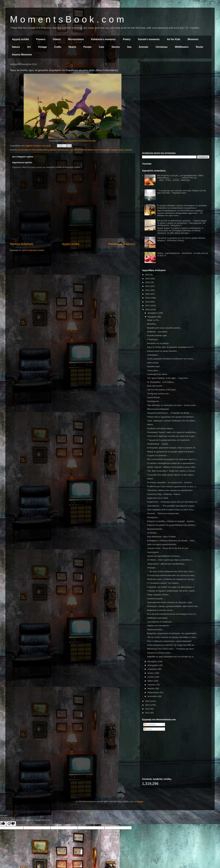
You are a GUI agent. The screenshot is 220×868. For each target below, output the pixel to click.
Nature (16, 47)
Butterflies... (152, 324)
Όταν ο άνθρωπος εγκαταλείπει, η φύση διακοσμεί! (169, 641)
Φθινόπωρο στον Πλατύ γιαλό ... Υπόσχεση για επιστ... (171, 649)
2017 (148, 306)
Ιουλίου (151, 673)
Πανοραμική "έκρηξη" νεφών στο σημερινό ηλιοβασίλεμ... (172, 432)
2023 (148, 282)
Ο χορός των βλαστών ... (158, 455)
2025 (148, 275)
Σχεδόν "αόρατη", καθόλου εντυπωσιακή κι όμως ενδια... (172, 467)
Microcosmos (76, 39)
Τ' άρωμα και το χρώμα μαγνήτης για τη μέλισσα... (169, 440)
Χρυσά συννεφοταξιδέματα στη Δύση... (164, 556)
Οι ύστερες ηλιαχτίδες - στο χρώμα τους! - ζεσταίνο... (170, 482)
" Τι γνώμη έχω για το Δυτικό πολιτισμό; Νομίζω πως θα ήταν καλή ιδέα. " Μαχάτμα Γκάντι (181, 192)
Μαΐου (151, 681)
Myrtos (150, 424)
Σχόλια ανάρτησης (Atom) (33, 250)
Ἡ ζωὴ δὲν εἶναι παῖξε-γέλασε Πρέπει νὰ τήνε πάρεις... (171, 475)
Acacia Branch (153, 397)
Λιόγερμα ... (152, 568)
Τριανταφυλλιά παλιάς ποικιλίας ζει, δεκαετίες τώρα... (170, 602)
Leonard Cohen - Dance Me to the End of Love (168, 548)
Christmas (161, 47)
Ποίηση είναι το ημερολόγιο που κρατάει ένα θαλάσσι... (171, 417)
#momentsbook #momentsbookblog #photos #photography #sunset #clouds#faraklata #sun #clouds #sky (64, 150)
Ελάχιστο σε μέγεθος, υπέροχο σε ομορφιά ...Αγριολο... (171, 521)
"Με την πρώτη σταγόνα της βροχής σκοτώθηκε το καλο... (172, 637)
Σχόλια (148, 729)
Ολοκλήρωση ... (154, 401)
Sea (129, 47)
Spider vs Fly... (153, 320)
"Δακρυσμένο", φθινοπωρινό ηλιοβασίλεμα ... (167, 564)
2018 (148, 302)
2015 (148, 701)
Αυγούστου (153, 669)
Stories (116, 47)
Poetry (127, 39)
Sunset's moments (149, 39)
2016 (148, 310)
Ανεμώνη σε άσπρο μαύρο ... (160, 653)
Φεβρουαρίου (154, 692)
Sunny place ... (154, 370)
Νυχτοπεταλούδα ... (156, 529)
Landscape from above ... (158, 374)
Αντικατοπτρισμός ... (156, 599)
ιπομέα (114, 150)
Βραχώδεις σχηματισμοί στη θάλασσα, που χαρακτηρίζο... (172, 633)
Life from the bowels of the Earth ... (162, 390)
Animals (143, 47)
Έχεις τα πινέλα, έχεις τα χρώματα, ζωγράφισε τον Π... (171, 347)
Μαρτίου (152, 688)
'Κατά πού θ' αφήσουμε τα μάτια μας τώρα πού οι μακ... (171, 436)
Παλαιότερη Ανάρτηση (122, 244)
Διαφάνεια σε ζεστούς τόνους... (161, 610)
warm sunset (153, 363)
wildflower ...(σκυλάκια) (157, 332)
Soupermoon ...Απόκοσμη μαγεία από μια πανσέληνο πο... (173, 502)
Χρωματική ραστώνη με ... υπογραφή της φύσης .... (169, 413)
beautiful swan (153, 366)
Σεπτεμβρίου (153, 665)
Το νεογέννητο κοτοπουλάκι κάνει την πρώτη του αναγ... (171, 575)
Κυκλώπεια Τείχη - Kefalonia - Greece (163, 494)
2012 (148, 713)
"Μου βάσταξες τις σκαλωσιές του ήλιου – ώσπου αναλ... (172, 405)
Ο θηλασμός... (153, 339)
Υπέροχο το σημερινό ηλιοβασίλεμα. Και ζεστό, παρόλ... (171, 591)
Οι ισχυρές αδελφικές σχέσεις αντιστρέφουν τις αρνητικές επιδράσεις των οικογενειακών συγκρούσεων (182, 207)
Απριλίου (152, 685)
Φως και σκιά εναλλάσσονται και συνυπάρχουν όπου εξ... (172, 614)
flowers (121, 150)
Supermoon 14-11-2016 (157, 498)
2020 (148, 294)
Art (29, 47)
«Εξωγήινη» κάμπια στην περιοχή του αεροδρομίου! (170, 490)
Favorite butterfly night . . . (158, 335)
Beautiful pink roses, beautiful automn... (164, 328)
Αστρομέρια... (153, 355)
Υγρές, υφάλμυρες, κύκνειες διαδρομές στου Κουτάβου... (172, 421)
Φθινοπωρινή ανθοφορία (158, 409)
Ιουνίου (151, 677)
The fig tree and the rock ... (159, 394)
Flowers (41, 39)
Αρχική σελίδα (20, 39)
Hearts (72, 47)
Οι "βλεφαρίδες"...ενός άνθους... (161, 382)
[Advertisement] (176, 85)
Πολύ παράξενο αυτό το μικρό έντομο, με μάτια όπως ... (171, 510)
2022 (148, 286)
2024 (148, 279)
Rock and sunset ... (155, 386)
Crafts (58, 47)
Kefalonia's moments (103, 39)
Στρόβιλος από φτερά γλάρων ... (161, 428)
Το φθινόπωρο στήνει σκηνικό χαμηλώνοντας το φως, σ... (172, 486)
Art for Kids (174, 39)
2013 (148, 709)
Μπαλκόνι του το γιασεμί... (159, 343)
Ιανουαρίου (153, 696)
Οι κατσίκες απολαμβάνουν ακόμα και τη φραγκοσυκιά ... (172, 463)
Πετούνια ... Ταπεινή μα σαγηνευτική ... (164, 513)
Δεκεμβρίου (153, 313)
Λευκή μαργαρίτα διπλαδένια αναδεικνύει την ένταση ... (171, 359)
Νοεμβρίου (153, 317)
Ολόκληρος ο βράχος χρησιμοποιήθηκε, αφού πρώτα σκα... (173, 606)
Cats (102, 47)
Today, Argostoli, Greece (158, 595)
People (87, 47)
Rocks (200, 47)
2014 (148, 705)
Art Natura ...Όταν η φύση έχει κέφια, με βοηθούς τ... (170, 560)
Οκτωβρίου (153, 661)
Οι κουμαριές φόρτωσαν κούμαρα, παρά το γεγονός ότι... (172, 448)
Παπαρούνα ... (153, 517)
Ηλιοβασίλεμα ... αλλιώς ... (159, 444)
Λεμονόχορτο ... (154, 552)
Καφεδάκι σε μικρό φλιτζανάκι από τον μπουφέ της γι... (171, 657)
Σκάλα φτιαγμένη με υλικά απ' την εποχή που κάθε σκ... (171, 645)
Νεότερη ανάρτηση (21, 244)
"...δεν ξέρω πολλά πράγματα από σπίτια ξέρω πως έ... (171, 571)
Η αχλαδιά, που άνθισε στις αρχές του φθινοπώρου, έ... (171, 587)
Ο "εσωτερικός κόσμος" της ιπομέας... (164, 583)
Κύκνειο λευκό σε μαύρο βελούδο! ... (163, 351)
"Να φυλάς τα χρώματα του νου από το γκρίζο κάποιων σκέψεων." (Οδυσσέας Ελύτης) (181, 239)
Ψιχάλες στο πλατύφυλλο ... (159, 626)
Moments (193, 39)
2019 (148, 298)
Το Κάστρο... (152, 533)
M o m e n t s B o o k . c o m (67, 19)
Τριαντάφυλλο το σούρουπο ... (160, 622)
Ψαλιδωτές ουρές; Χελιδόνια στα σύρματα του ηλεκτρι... (171, 579)
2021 (148, 290)
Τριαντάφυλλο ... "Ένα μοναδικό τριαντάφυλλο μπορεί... (171, 506)
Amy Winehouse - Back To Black (161, 537)
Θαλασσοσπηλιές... (155, 630)
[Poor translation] (11, 824)
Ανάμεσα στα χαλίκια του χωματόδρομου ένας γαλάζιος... (172, 525)
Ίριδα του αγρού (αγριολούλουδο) (162, 544)
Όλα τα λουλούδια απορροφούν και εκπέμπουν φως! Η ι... (172, 459)
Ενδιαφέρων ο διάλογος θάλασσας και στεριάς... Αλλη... (171, 541)
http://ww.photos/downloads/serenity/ (80, 141)
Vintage (42, 47)
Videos (57, 39)
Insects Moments (22, 55)
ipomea (129, 150)
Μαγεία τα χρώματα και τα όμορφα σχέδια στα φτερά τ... (171, 452)
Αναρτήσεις (150, 724)
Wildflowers (182, 47)
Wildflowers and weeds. (157, 618)
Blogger (140, 802)
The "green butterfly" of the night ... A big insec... (168, 378)
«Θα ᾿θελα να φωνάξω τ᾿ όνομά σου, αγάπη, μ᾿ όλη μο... (172, 471)
